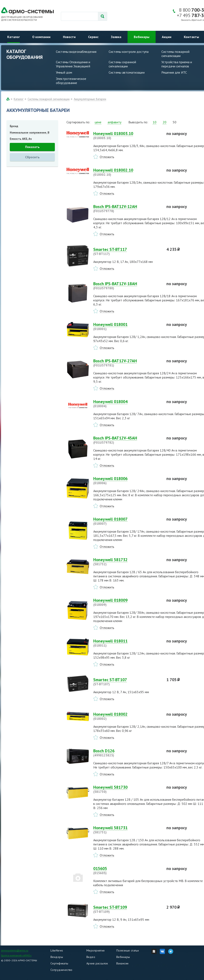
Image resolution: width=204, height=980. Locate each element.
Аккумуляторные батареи (90, 99)
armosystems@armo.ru (15, 950)
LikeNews (57, 950)
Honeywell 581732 (127, 562)
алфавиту (114, 122)
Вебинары (142, 37)
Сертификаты (59, 963)
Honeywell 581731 (127, 830)
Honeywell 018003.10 (127, 136)
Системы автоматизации (127, 72)
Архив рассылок (97, 963)
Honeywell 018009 (127, 602)
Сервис (93, 37)
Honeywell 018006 (127, 481)
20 (165, 122)
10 (155, 122)
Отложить (107, 157)
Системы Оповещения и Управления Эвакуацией (73, 64)
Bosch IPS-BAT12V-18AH (127, 286)
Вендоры (57, 957)
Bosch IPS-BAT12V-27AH (127, 363)
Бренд (14, 126)
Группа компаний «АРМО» (16, 955)
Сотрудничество (61, 970)
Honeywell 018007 (127, 521)
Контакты (191, 37)
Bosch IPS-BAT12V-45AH (127, 440)
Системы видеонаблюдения (76, 52)
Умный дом (64, 72)
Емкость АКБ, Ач (21, 139)
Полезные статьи (128, 950)
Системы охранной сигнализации (122, 64)
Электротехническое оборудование (71, 81)
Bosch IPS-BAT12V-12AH (127, 209)
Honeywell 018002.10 (127, 172)
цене (98, 122)
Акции (167, 37)
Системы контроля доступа (129, 52)
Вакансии (122, 963)
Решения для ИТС (174, 72)
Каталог (14, 37)
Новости (69, 37)
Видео (91, 957)
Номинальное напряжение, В (29, 132)
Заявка (116, 37)
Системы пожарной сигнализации (49, 99)
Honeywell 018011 (127, 643)
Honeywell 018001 (127, 327)
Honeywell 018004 (127, 404)
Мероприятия (96, 950)
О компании (41, 37)
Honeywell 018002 (127, 716)
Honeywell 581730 (127, 789)
